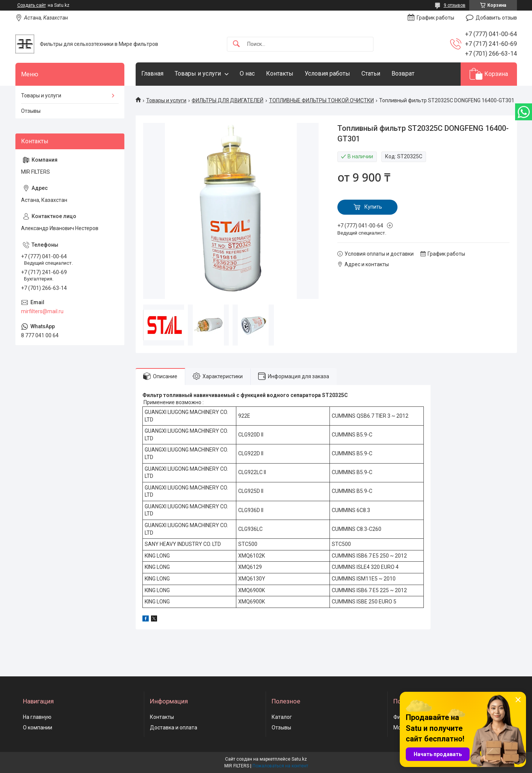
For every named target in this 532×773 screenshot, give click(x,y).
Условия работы (327, 74)
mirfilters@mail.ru (42, 311)
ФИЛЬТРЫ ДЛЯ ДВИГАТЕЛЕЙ (227, 100)
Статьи (371, 74)
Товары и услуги (198, 74)
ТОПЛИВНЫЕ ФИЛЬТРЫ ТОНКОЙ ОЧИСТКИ (321, 100)
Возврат (403, 74)
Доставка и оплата (174, 728)
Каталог (282, 717)
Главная (152, 74)
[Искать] (236, 44)
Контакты (280, 74)
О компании (38, 728)
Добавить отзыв (496, 18)
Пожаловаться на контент (280, 766)
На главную (37, 717)
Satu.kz (299, 759)
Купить (373, 207)
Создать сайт (32, 5)
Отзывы (31, 111)
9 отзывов (455, 5)
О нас (247, 74)
